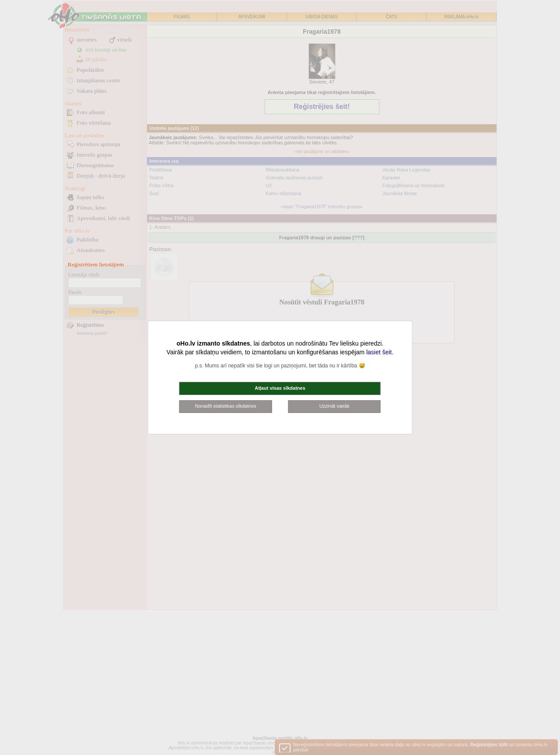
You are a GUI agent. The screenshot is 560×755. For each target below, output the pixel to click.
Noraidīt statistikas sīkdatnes (226, 406)
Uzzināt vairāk (334, 406)
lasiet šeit (379, 352)
